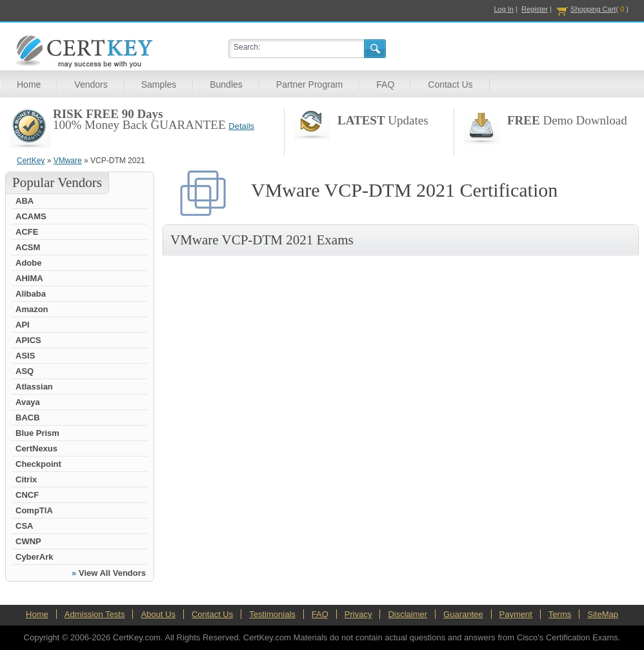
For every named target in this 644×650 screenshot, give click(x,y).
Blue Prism (37, 433)
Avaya (28, 402)
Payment (516, 614)
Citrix (26, 479)
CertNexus (36, 448)
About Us (158, 614)
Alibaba (31, 294)
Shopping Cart (593, 9)
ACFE (27, 232)
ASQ (25, 371)
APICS (28, 340)
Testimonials (272, 614)
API (23, 325)
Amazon (32, 309)
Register (535, 9)
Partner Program (309, 84)
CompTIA (34, 510)
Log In (504, 9)
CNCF (27, 495)
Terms (560, 614)
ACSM (28, 247)
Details (241, 126)
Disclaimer (408, 614)
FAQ (385, 84)
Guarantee (463, 614)
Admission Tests (95, 614)
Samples (159, 84)
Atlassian (34, 387)
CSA (24, 526)
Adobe (28, 263)
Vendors (91, 84)
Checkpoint (38, 464)
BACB (28, 418)
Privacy (358, 614)
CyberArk (35, 557)
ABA (25, 201)
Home (29, 84)
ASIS (25, 356)
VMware (68, 161)
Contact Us (450, 84)
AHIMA (29, 278)
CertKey (31, 161)
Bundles (226, 84)
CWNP (28, 541)
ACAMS (31, 216)
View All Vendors (112, 573)
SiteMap (603, 614)
